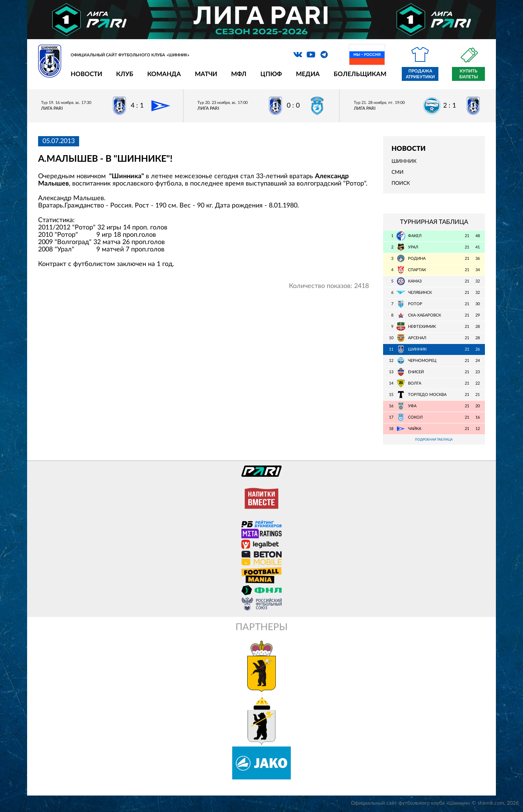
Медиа (308, 74)
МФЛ (239, 74)
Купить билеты (469, 74)
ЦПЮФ (271, 74)
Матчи (206, 74)
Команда (164, 74)
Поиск (401, 183)
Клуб (125, 74)
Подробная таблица (434, 440)
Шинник (404, 161)
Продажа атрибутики (420, 74)
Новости (86, 74)
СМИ (398, 172)
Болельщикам (360, 74)
